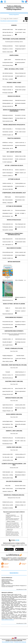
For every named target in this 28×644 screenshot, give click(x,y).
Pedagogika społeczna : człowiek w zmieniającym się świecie (15, 516)
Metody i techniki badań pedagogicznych (12, 520)
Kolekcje (16, 21)
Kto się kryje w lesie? (9, 531)
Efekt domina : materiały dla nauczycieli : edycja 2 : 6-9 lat (15, 534)
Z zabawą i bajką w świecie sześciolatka (12, 532)
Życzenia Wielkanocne (7, 578)
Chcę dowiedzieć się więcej (8, 642)
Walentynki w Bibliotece (7, 593)
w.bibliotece (6, 559)
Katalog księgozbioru (14, 15)
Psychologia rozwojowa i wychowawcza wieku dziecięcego (15, 518)
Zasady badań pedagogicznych (11, 515)
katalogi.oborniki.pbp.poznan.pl (8, 620)
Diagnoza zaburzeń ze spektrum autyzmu (12, 535)
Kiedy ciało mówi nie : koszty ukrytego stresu (13, 526)
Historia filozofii (8, 517)
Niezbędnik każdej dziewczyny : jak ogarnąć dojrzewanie (15, 527)
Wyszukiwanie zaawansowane (7, 21)
